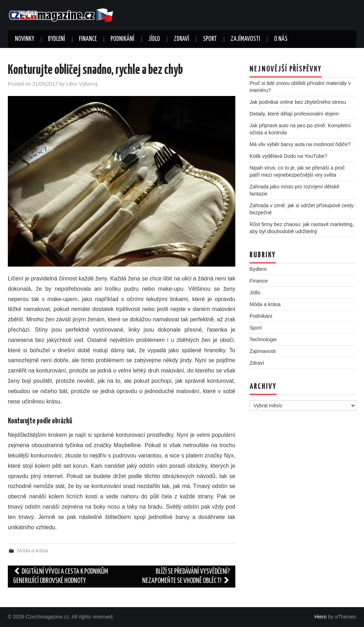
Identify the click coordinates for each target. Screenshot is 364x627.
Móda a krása (33, 551)
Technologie (263, 339)
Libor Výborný (82, 84)
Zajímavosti (245, 39)
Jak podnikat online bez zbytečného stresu (298, 102)
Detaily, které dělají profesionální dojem (294, 114)
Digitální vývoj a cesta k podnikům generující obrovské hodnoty (61, 576)
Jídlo (154, 39)
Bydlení (57, 39)
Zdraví (181, 39)
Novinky (25, 39)
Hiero (320, 617)
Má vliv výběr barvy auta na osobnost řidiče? (300, 144)
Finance (88, 39)
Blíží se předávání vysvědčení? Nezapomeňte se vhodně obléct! (186, 576)
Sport (210, 39)
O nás (281, 39)
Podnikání (122, 39)
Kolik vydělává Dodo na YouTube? (288, 156)
